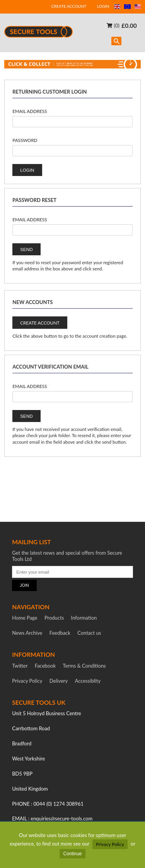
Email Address (30, 111)
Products (54, 618)
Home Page (25, 618)
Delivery (59, 681)
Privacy (27, 681)
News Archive (27, 633)
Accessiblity (88, 681)
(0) (113, 25)
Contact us (89, 633)
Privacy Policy (110, 844)
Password (25, 140)
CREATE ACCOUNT (69, 6)
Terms (84, 666)
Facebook (45, 666)
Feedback (60, 633)
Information (84, 618)
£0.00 (129, 25)
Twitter (20, 666)
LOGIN (103, 6)
